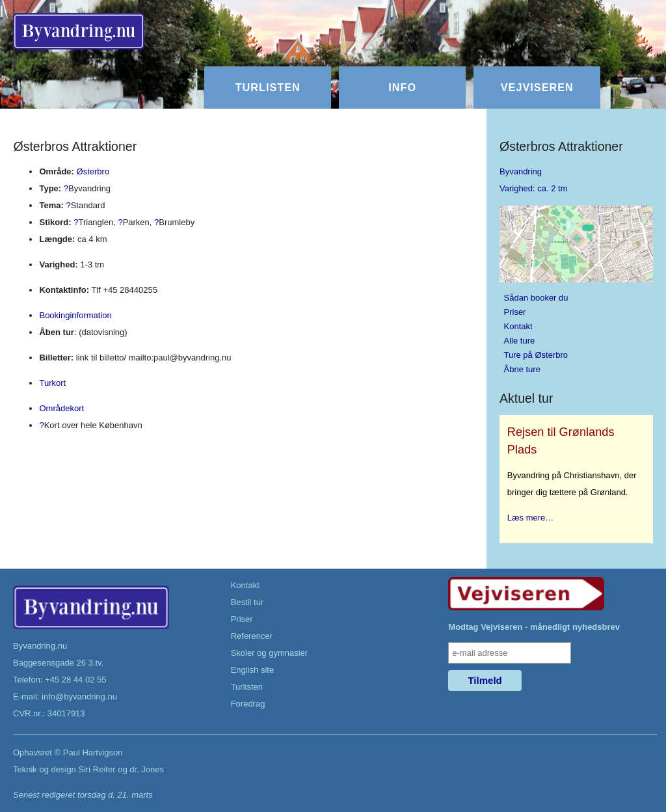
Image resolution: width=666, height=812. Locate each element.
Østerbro (93, 171)
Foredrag (248, 704)
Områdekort (61, 408)
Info (402, 87)
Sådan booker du (536, 298)
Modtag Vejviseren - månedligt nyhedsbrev (534, 627)
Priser (515, 312)
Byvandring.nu (40, 646)
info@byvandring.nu (79, 697)
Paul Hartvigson (93, 752)
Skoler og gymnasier (270, 653)
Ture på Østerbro (536, 355)
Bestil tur (247, 602)
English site (252, 670)
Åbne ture (522, 369)
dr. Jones (147, 769)
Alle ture (520, 341)
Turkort (52, 383)
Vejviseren (537, 87)
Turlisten (268, 87)
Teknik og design (45, 769)
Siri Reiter (97, 769)
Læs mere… (531, 518)
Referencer (252, 636)
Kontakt (518, 326)
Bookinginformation (75, 315)
